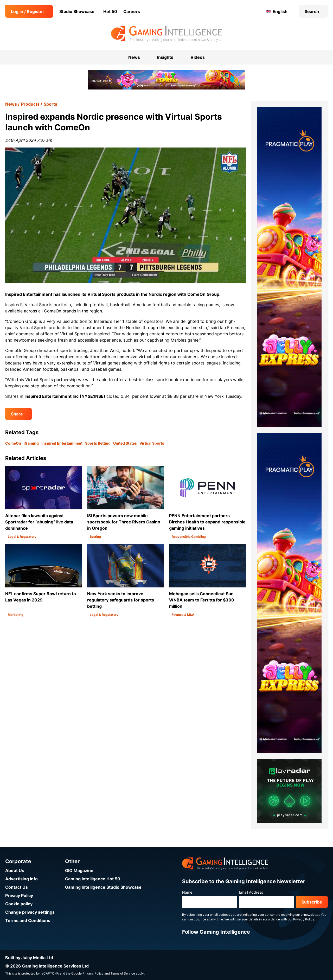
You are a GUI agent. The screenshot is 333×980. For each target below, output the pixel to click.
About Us (15, 870)
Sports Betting (98, 443)
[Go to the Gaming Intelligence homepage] (166, 34)
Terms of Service (123, 973)
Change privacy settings (30, 912)
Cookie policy (19, 904)
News (11, 104)
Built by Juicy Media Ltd (29, 958)
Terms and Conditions (28, 920)
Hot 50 (110, 11)
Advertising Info (21, 879)
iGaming (31, 443)
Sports (50, 104)
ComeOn (13, 443)
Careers (132, 11)
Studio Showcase (77, 11)
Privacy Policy (19, 895)
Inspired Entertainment (62, 443)
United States (125, 443)
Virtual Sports (152, 443)
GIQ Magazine (79, 870)
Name (187, 892)
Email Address (251, 892)
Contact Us (17, 887)
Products (30, 104)
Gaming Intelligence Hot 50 (93, 879)
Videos (198, 57)
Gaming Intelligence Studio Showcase (103, 887)
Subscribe (312, 902)
